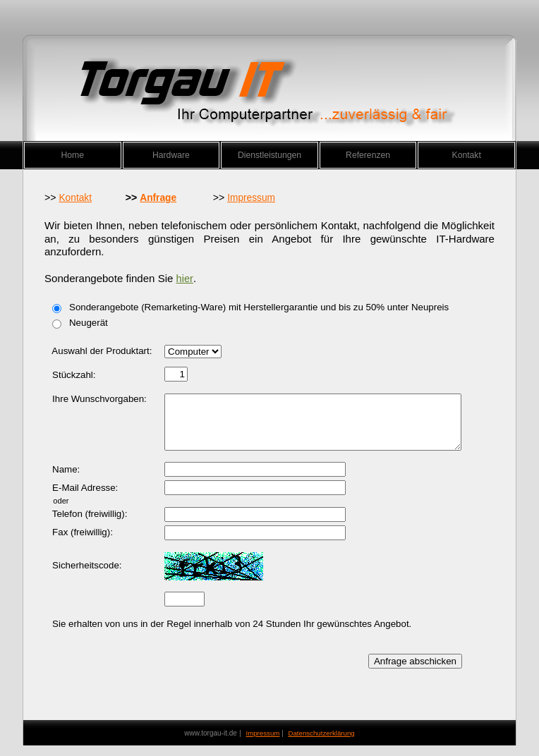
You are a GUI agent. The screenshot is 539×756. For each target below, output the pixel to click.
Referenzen (368, 155)
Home (73, 155)
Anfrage (158, 198)
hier (185, 279)
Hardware (171, 155)
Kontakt (467, 155)
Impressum (251, 198)
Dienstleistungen (269, 155)
